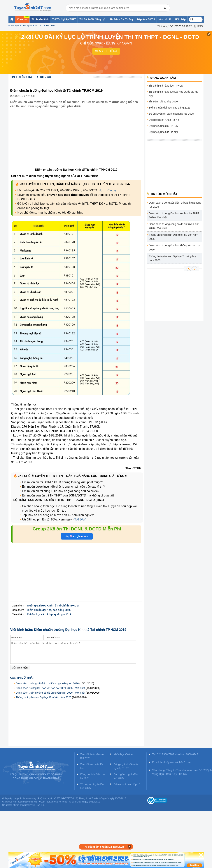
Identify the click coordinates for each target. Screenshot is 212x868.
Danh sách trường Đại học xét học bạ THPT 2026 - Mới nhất (50, 688)
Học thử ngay (107, 190)
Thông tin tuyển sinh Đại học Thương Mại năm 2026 (173, 258)
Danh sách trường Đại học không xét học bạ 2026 (174, 247)
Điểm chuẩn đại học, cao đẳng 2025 (170, 108)
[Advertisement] (76, 141)
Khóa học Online (123, 754)
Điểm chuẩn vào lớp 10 (127, 784)
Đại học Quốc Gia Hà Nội (163, 132)
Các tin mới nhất (22, 678)
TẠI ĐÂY (80, 519)
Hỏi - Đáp (51, 26)
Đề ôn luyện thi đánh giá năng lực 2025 (171, 114)
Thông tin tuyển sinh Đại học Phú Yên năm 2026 (44, 697)
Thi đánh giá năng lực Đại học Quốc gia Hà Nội (174, 94)
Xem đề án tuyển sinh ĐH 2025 (93, 756)
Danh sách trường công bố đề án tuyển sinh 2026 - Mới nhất (51, 693)
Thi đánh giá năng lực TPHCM (166, 86)
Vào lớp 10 (27, 26)
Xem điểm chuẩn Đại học (92, 766)
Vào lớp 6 (15, 26)
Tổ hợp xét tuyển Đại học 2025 (92, 786)
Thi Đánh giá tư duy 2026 (163, 102)
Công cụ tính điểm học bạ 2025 (93, 776)
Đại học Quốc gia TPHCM (164, 126)
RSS (200, 26)
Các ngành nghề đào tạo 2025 (125, 776)
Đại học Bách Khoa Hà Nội (164, 120)
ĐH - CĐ (39, 26)
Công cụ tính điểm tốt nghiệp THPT (126, 766)
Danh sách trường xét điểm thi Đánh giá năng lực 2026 (47, 683)
